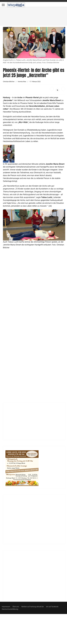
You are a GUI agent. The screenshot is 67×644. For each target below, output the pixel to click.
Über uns (16, 607)
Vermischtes (22, 82)
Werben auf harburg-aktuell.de (32, 607)
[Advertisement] (23, 32)
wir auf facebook (52, 607)
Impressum (6, 607)
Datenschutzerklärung (10, 609)
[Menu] (3, 5)
